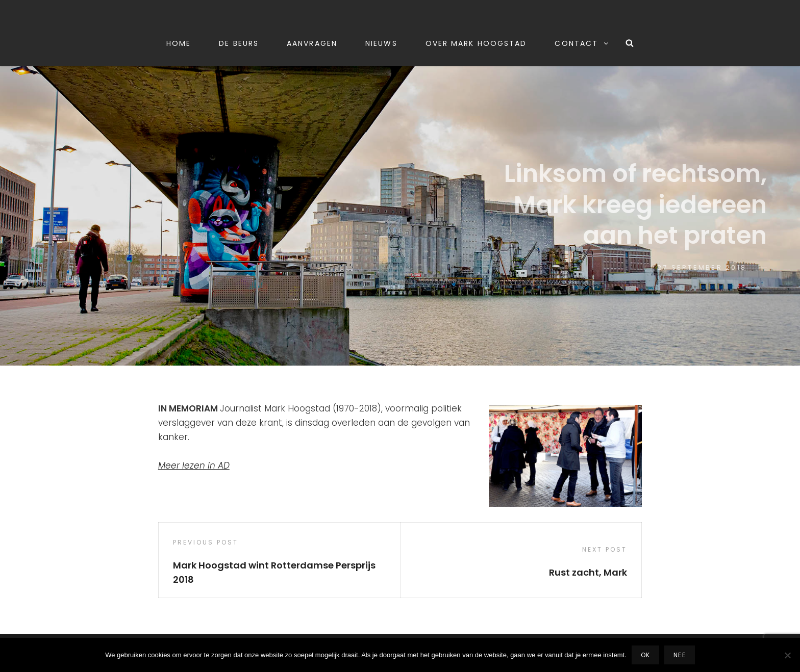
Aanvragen (312, 43)
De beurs (239, 43)
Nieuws (381, 43)
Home (179, 43)
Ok (645, 655)
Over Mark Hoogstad (476, 43)
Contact (582, 43)
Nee (680, 655)
